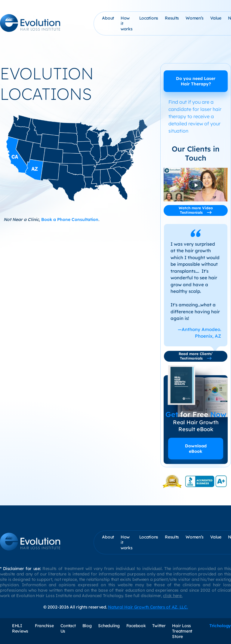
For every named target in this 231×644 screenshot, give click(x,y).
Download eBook (196, 449)
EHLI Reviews (20, 628)
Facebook (136, 626)
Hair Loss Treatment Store (182, 631)
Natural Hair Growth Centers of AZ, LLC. (148, 607)
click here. (173, 596)
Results (172, 18)
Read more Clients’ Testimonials (196, 356)
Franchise (44, 626)
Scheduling (109, 626)
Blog (87, 626)
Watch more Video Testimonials (196, 210)
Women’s (195, 18)
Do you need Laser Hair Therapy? (196, 81)
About (108, 18)
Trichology (220, 626)
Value (216, 18)
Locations (149, 18)
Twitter (159, 626)
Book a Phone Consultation (70, 219)
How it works (127, 23)
